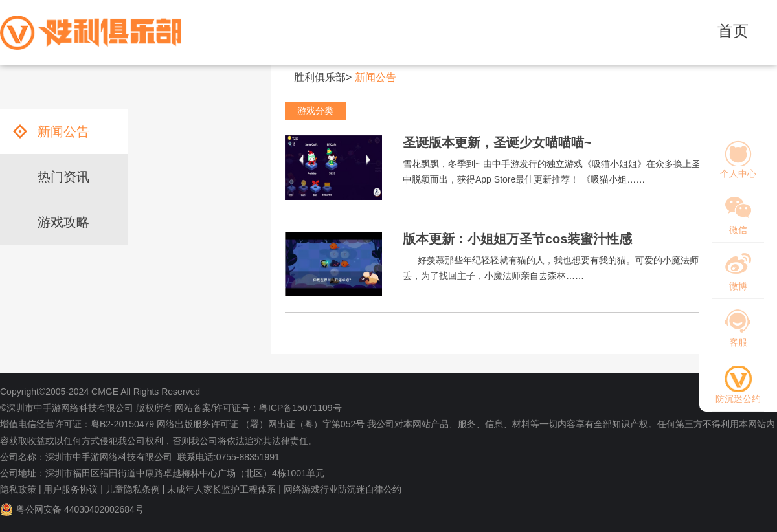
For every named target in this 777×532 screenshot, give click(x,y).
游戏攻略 (63, 222)
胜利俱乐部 (320, 77)
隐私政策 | (21, 489)
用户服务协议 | (73, 489)
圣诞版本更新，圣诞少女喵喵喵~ (497, 142)
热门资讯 (63, 177)
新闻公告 (376, 77)
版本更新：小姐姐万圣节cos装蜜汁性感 (517, 239)
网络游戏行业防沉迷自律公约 (343, 489)
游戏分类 (315, 111)
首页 (733, 31)
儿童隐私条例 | (135, 489)
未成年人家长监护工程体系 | (224, 489)
